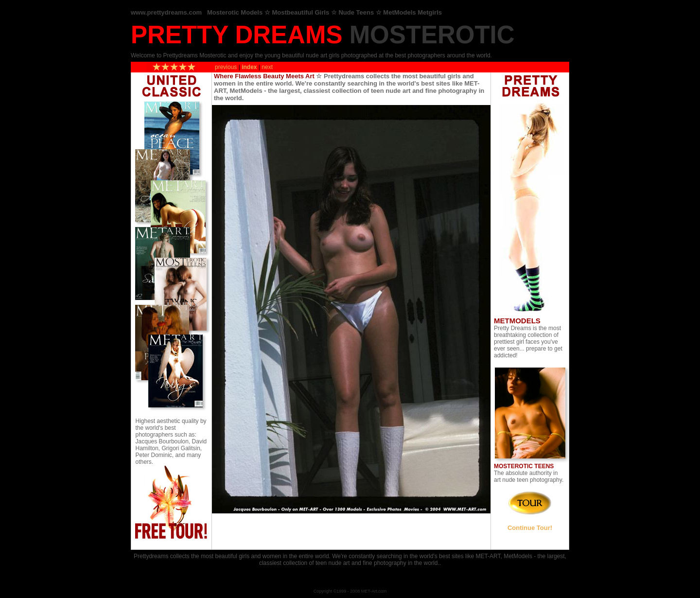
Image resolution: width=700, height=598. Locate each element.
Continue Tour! (530, 528)
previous (226, 67)
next (267, 67)
